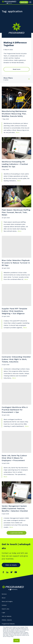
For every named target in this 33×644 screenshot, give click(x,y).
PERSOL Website (7, 620)
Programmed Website (8, 624)
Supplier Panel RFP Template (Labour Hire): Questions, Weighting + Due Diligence (14, 311)
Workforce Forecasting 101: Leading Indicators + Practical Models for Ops (15, 164)
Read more (17, 69)
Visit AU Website (7, 616)
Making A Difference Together (15, 44)
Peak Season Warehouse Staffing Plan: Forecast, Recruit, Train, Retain (16, 212)
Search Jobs (5, 609)
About (4, 598)
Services (4, 594)
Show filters (8, 78)
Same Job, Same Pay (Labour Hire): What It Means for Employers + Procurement (14, 458)
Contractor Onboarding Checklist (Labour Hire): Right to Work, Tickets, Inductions (16, 359)
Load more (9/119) (16, 533)
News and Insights (7, 601)
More (18, 132)
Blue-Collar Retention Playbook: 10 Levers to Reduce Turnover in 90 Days (16, 263)
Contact (4, 605)
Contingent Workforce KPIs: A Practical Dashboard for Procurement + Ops (15, 410)
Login (3, 613)
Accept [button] (16, 641)
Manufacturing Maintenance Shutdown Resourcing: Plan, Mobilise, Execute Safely (14, 114)
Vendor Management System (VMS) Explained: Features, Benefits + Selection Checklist (15, 508)
